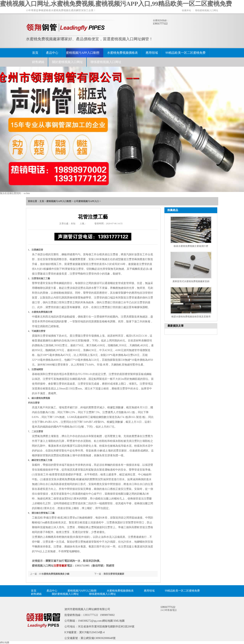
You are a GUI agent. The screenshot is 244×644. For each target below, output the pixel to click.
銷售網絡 (38, 62)
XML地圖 (119, 621)
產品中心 (52, 53)
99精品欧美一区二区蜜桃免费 (186, 53)
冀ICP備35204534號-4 (92, 632)
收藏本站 (187, 10)
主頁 (42, 201)
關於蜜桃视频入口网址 (67, 62)
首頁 (35, 53)
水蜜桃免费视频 (42, 398)
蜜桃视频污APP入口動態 (83, 53)
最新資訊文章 (176, 326)
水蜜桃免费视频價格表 (122, 53)
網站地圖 (107, 621)
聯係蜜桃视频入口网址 (207, 10)
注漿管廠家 (60, 566)
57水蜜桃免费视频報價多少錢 (54, 574)
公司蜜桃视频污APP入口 (86, 201)
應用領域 (152, 53)
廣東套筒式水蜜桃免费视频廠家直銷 (191, 281)
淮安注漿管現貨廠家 (114, 574)
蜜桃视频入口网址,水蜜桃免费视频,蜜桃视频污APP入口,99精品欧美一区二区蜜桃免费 (116, 4)
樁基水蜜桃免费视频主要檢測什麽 (191, 246)
